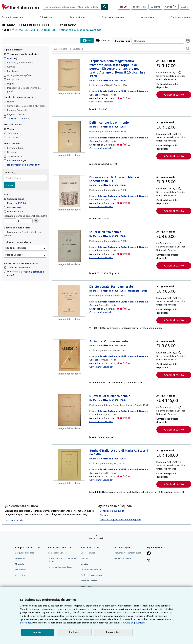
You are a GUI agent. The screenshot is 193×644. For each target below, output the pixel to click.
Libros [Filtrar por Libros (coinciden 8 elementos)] (10, 58)
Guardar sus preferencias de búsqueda (120, 520)
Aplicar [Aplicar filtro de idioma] (10, 185)
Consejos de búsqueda (112, 511)
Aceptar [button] (38, 632)
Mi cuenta (20, 564)
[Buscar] (105, 7)
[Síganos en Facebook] (149, 554)
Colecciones (46, 17)
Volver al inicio (96, 538)
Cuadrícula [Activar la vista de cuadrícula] (103, 41)
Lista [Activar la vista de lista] (87, 41)
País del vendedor (14, 255)
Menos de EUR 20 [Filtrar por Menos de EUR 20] (15, 203)
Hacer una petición (15, 520)
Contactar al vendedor (101, 102)
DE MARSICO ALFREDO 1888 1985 (36, 30)
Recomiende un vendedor (60, 567)
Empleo (85, 564)
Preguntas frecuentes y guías (127, 553)
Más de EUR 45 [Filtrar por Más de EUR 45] (14, 211)
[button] (188, 49)
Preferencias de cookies (82, 619)
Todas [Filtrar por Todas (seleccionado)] (9, 129)
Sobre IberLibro (88, 553)
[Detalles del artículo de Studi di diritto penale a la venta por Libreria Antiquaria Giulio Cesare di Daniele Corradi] (69, 246)
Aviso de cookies (89, 581)
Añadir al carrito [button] (174, 95)
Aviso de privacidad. (135, 623)
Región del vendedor (16, 248)
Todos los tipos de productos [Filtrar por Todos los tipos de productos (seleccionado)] (22, 54)
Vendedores (147, 17)
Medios (84, 558)
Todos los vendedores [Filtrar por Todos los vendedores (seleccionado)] (19, 268)
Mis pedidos (21, 570)
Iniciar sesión (139, 7)
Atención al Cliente (123, 558)
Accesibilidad (87, 586)
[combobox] (72, 7)
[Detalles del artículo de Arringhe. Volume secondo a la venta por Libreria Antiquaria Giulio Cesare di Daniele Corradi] (69, 355)
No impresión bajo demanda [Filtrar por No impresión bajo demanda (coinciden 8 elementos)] (22, 165)
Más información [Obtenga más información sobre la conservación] (26, 97)
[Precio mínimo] (10, 221)
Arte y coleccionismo (113, 17)
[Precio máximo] (26, 221)
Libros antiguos (77, 17)
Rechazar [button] (74, 632)
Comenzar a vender (181, 17)
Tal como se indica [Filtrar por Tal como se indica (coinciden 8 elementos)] (17, 119)
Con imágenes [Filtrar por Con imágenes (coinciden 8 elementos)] (15, 161)
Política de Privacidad (91, 570)
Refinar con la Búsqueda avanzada (80, 30)
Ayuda (185, 7)
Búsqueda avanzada (12, 17)
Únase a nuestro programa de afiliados (62, 560)
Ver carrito (20, 575)
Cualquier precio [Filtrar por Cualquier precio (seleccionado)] (14, 199)
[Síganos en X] (149, 561)
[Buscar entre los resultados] (122, 49)
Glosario (104, 515)
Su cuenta (155, 7)
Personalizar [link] (113, 632)
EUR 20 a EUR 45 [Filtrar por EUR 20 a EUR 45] (15, 207)
